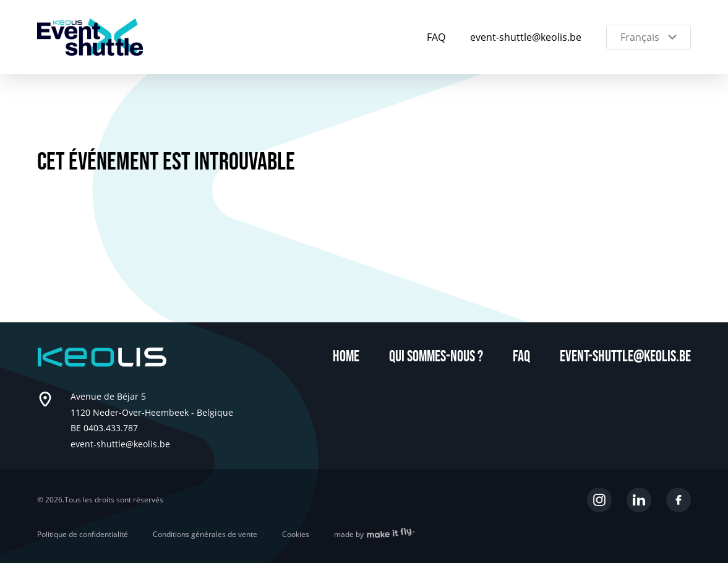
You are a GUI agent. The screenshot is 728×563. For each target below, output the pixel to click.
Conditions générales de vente (205, 535)
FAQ (436, 37)
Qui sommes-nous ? (436, 357)
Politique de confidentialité (83, 535)
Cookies (296, 535)
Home (346, 357)
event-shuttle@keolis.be (526, 37)
